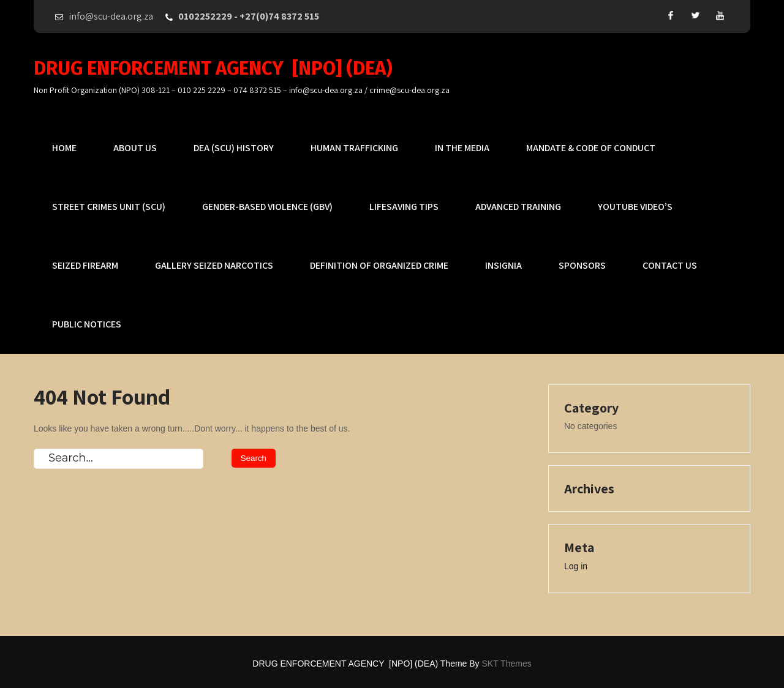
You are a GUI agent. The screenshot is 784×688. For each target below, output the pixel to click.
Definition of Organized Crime (379, 265)
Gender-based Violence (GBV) (267, 207)
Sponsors (582, 265)
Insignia (503, 265)
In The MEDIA (462, 148)
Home (64, 148)
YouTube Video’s (635, 207)
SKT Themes (507, 664)
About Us (135, 148)
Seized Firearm (85, 265)
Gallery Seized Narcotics (214, 265)
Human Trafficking (354, 148)
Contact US (670, 265)
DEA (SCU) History (234, 148)
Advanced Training (518, 207)
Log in (576, 566)
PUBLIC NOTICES (87, 324)
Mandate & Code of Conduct (591, 148)
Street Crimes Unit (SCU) (109, 207)
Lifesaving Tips (404, 207)
